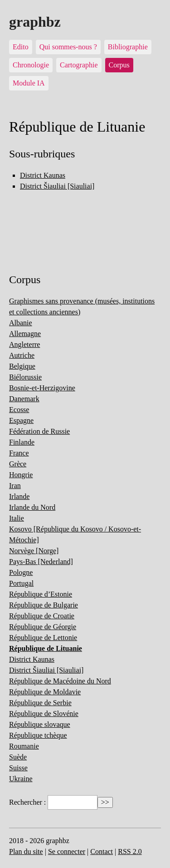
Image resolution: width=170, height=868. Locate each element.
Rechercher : (27, 802)
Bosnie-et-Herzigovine (42, 388)
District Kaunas (43, 175)
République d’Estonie (41, 594)
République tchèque (38, 735)
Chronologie (31, 65)
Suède (18, 757)
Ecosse (19, 410)
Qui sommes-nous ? (68, 47)
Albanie (21, 323)
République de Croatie (42, 616)
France (19, 453)
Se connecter (67, 851)
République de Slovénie (44, 714)
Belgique (22, 366)
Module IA (29, 83)
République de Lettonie (43, 638)
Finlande (22, 442)
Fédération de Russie (39, 431)
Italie (17, 518)
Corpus (119, 65)
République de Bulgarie (44, 605)
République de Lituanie (46, 648)
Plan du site (26, 851)
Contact (102, 851)
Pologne (21, 572)
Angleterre (24, 344)
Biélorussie (25, 377)
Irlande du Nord (32, 507)
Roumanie (24, 746)
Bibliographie (128, 47)
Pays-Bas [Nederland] (41, 562)
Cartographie (79, 65)
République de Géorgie (43, 627)
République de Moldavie (45, 692)
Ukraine (21, 779)
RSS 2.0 (130, 851)
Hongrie (21, 475)
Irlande (19, 496)
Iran (15, 486)
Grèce (18, 464)
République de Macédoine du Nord (60, 681)
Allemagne (25, 334)
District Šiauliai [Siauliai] (57, 186)
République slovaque (40, 724)
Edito (21, 47)
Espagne (21, 420)
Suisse (18, 768)
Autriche (22, 355)
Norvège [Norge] (34, 551)
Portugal (21, 583)
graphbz (35, 22)
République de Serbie (40, 703)
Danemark (24, 399)
